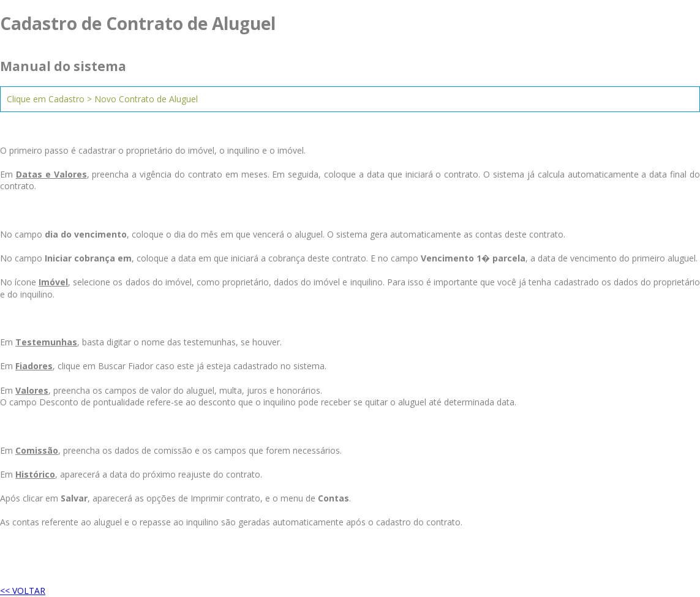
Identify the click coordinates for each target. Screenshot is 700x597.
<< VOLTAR (23, 591)
